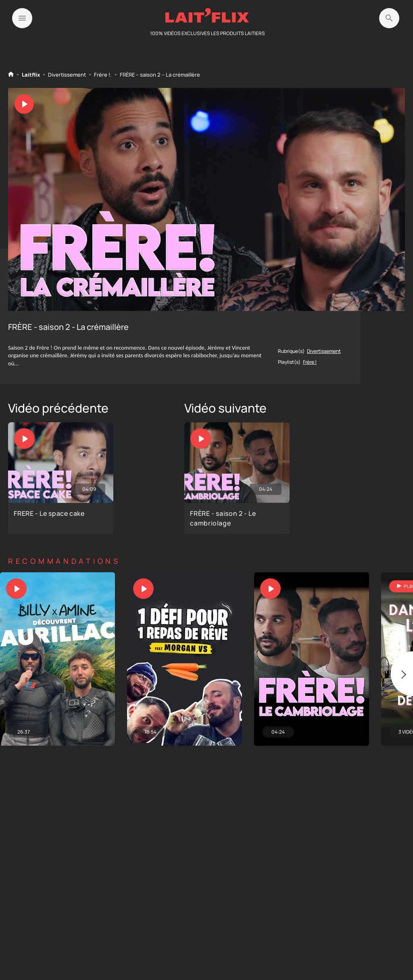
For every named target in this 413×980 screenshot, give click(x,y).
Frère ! (102, 75)
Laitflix (31, 75)
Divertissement (67, 75)
